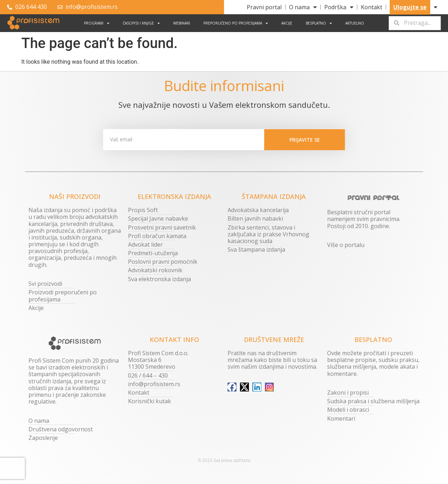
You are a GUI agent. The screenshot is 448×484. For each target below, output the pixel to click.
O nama (303, 7)
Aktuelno (355, 23)
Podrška (339, 7)
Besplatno (319, 23)
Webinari (182, 23)
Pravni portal (264, 7)
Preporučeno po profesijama (236, 23)
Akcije (287, 23)
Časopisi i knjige (141, 23)
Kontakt (372, 7)
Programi (97, 23)
